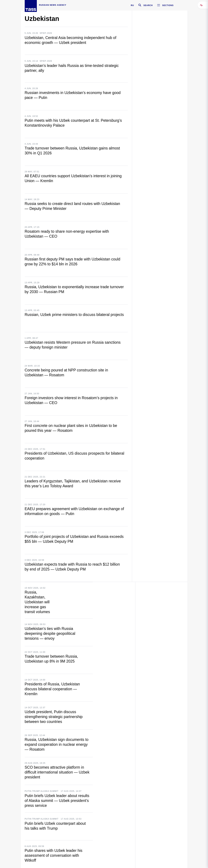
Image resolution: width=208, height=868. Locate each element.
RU (132, 5)
